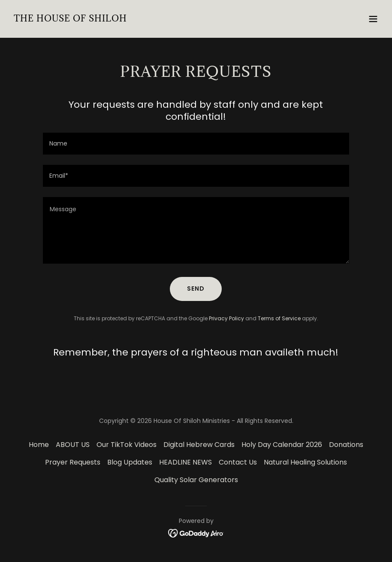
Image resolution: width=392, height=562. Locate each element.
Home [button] (39, 445)
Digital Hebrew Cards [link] (199, 445)
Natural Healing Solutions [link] (305, 462)
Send (196, 289)
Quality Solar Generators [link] (196, 480)
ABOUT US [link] (73, 445)
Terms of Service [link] (279, 318)
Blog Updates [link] (130, 462)
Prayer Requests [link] (73, 462)
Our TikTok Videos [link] (127, 445)
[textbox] (196, 144)
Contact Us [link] (238, 462)
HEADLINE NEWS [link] (185, 462)
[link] (70, 19)
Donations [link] (346, 445)
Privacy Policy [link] (226, 318)
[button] (373, 19)
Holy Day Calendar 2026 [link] (282, 445)
